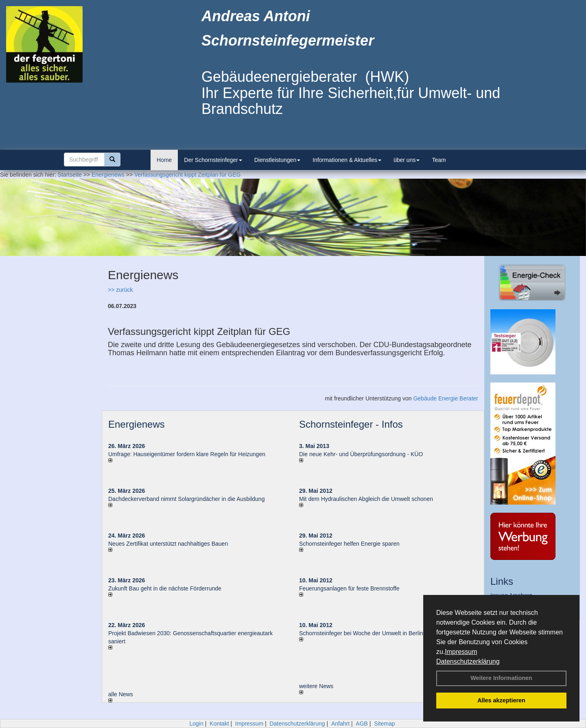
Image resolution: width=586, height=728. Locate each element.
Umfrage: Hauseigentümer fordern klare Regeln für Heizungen (187, 454)
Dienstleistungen (278, 160)
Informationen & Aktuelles (347, 160)
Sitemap (384, 724)
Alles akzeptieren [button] (501, 700)
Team (439, 160)
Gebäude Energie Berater (446, 398)
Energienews (137, 424)
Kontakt (219, 724)
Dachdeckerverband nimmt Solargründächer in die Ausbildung (186, 499)
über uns (407, 160)
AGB (362, 724)
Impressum (461, 652)
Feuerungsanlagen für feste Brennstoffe (349, 588)
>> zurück (120, 290)
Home (164, 160)
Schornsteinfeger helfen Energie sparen (349, 544)
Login (196, 724)
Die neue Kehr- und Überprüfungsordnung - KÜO (361, 454)
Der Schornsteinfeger (213, 160)
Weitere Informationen (501, 678)
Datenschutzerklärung (468, 661)
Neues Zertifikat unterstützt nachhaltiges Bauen (168, 544)
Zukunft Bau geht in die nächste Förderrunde (165, 588)
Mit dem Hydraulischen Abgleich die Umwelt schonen (366, 499)
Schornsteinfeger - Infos (351, 424)
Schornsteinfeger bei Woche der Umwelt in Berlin (361, 633)
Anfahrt (340, 724)
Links (502, 581)
